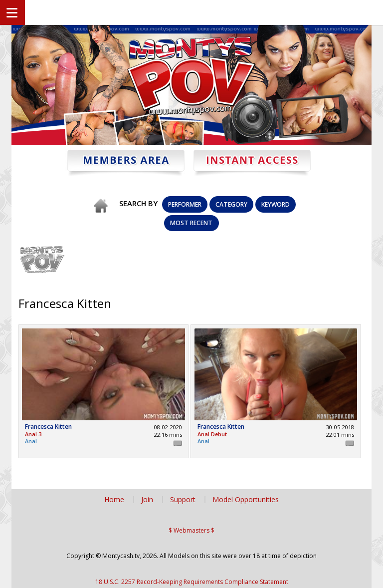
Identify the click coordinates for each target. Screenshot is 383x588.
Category (231, 204)
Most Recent (191, 223)
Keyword (276, 204)
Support (183, 500)
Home (114, 500)
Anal (31, 441)
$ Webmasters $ (191, 530)
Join (147, 500)
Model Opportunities (246, 500)
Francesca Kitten (48, 427)
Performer (185, 204)
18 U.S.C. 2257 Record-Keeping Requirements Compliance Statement (192, 582)
